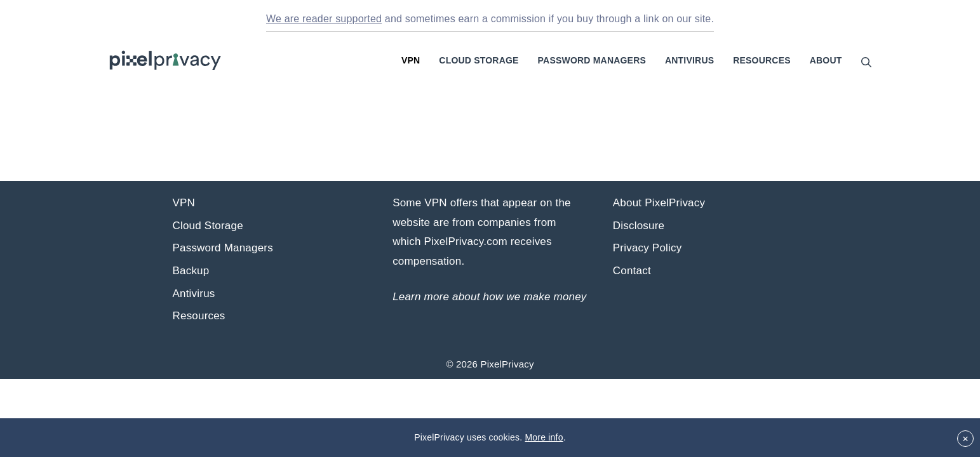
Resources (762, 60)
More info (544, 437)
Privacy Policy (648, 248)
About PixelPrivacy (659, 203)
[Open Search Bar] (866, 62)
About (826, 60)
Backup (191, 271)
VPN (411, 60)
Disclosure (639, 226)
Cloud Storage (479, 60)
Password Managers (592, 60)
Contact (632, 271)
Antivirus (689, 60)
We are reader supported (324, 19)
